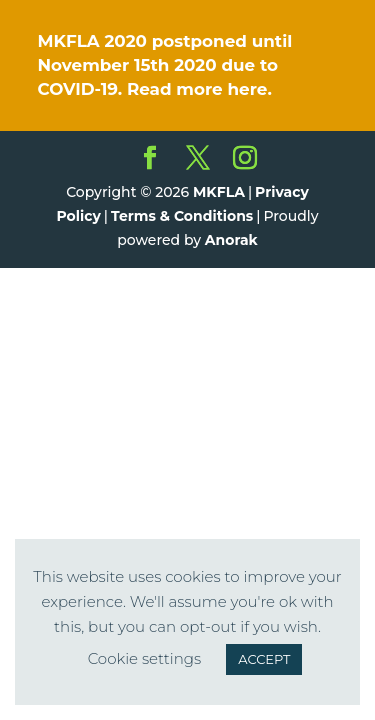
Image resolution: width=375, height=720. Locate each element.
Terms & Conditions (182, 216)
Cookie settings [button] (145, 658)
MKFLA (219, 192)
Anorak (231, 240)
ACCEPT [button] (264, 659)
